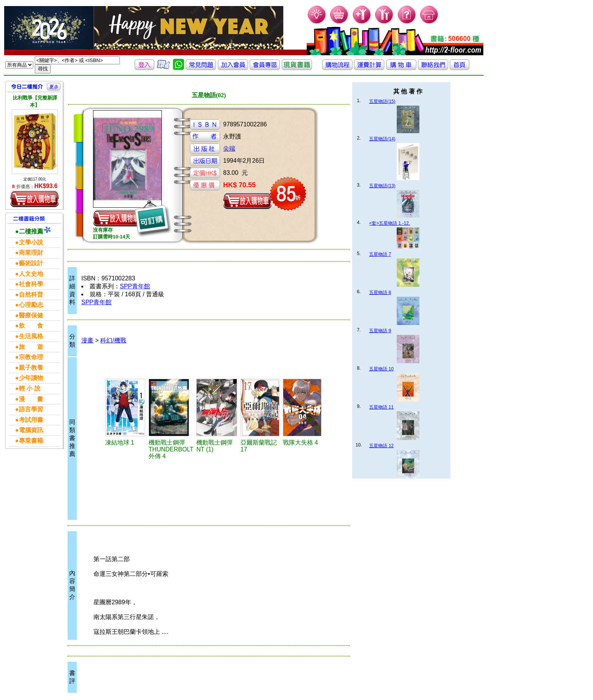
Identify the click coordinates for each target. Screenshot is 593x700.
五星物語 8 (380, 292)
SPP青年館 (135, 286)
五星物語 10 (381, 369)
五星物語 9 (380, 331)
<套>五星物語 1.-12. (390, 223)
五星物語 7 (380, 254)
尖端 (229, 149)
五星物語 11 (381, 407)
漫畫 (87, 340)
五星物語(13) (382, 186)
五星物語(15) (382, 101)
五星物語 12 (381, 446)
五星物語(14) (382, 139)
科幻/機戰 (113, 340)
